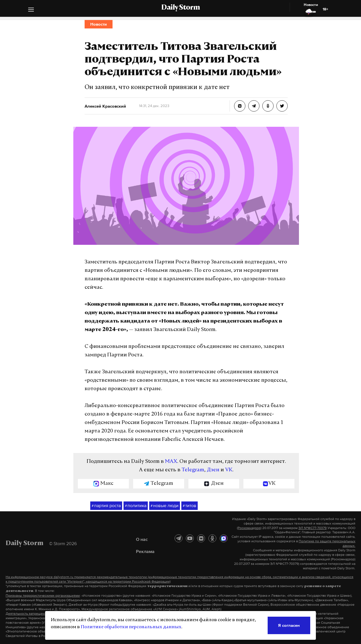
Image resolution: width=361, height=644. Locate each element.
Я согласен (289, 625)
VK (229, 470)
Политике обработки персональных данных (131, 627)
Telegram (193, 470)
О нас (142, 539)
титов (190, 506)
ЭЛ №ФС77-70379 (312, 528)
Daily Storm (180, 8)
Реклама (145, 551)
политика (136, 506)
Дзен (213, 470)
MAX (171, 462)
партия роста (106, 506)
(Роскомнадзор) (249, 528)
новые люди (165, 506)
